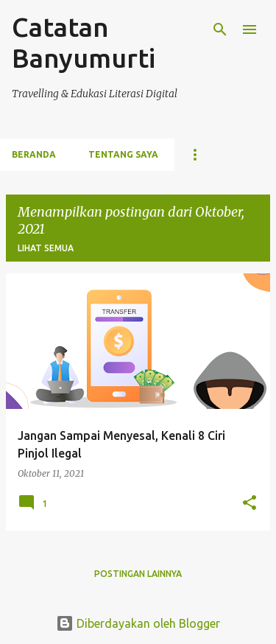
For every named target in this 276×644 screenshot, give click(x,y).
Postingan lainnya (138, 574)
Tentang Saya (123, 154)
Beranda (34, 154)
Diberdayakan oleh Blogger (138, 623)
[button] (250, 503)
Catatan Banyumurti (84, 42)
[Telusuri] (220, 29)
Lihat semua (46, 248)
